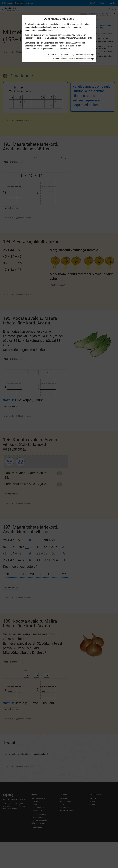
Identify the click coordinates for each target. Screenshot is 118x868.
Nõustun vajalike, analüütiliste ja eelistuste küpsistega (70, 55)
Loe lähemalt (64, 49)
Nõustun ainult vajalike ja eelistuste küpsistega (74, 59)
